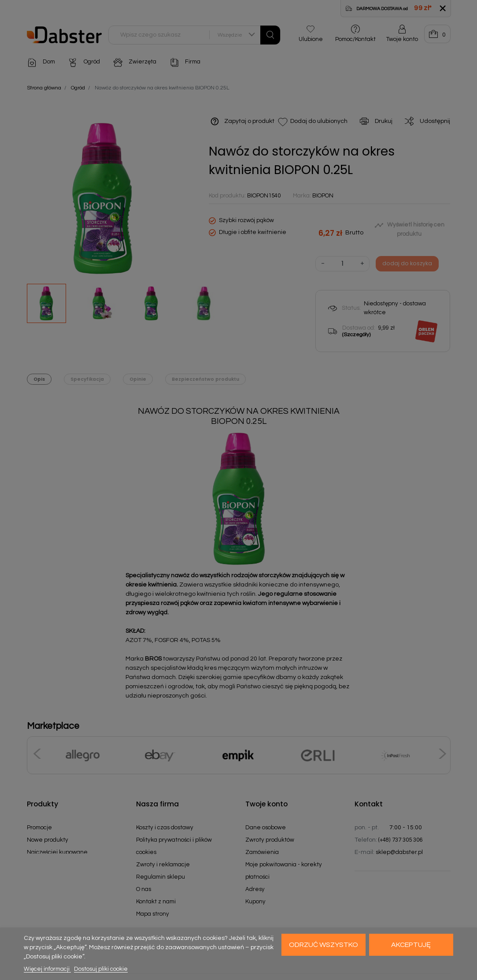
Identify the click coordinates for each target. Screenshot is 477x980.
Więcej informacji (47, 969)
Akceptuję (411, 945)
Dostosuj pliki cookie (101, 969)
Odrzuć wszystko (324, 945)
